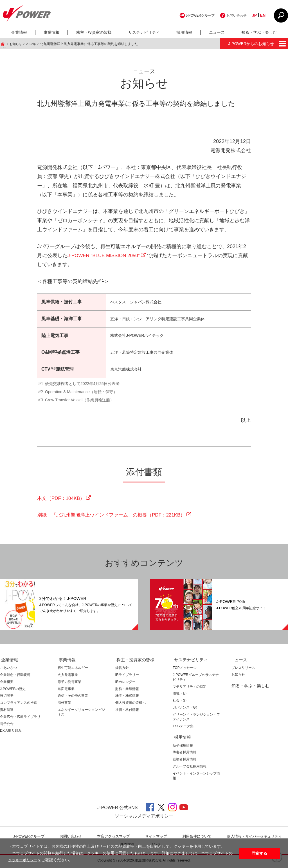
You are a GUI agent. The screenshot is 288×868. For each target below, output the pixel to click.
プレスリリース (242, 669)
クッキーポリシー (24, 860)
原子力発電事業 (69, 683)
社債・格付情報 (127, 711)
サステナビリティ (144, 32)
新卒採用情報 (183, 747)
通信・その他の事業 (73, 697)
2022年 (32, 44)
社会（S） (181, 702)
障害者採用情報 (184, 754)
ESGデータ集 (183, 728)
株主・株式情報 (127, 697)
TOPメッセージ (184, 669)
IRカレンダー (125, 683)
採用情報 (184, 32)
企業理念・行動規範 (15, 676)
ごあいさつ (8, 669)
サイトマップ (156, 838)
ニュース (217, 32)
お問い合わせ (235, 15)
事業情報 (51, 32)
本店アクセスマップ (113, 838)
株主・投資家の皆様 (94, 32)
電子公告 (7, 725)
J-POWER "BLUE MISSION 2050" (106, 256)
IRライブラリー (127, 676)
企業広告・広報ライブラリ (20, 718)
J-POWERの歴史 (13, 690)
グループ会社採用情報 (190, 768)
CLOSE (281, 15)
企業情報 (19, 32)
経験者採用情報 (184, 761)
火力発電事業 (68, 676)
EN (263, 15)
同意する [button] (259, 853)
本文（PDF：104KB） (62, 499)
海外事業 (64, 704)
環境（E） (181, 695)
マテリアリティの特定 (190, 688)
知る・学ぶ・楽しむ (259, 32)
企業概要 (7, 683)
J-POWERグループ (194, 15)
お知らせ (16, 44)
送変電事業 (66, 690)
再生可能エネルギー (73, 669)
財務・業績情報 (127, 690)
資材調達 (7, 711)
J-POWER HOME (3, 44)
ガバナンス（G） (186, 709)
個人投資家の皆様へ (130, 704)
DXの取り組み (11, 732)
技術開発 (7, 697)
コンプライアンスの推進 (19, 704)
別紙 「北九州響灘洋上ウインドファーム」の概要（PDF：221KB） (116, 517)
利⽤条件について (197, 838)
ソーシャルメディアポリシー (144, 818)
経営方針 (122, 669)
